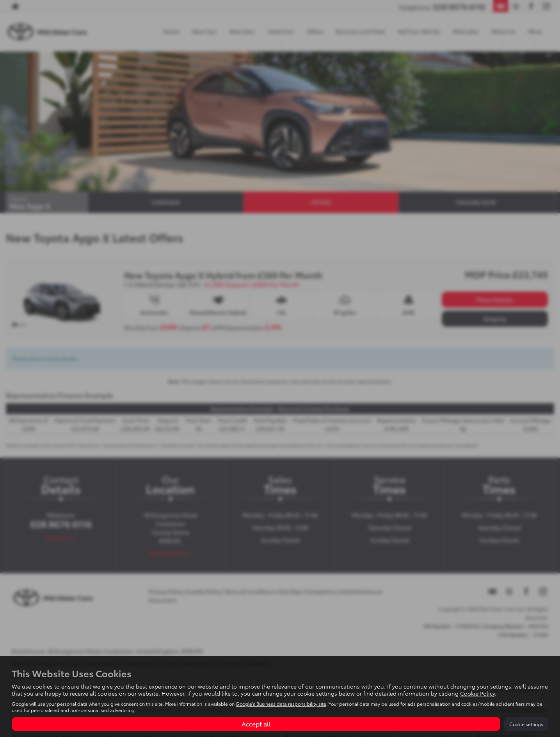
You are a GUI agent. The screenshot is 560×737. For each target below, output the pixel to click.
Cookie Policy (477, 693)
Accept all (256, 724)
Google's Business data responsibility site (281, 704)
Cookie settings (526, 724)
